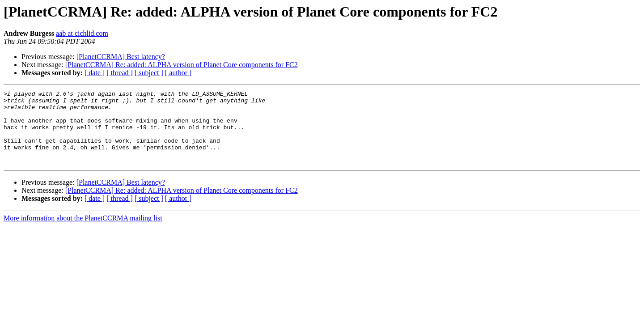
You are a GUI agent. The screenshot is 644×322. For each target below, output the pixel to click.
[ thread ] (120, 73)
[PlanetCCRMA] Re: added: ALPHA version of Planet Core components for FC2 (182, 65)
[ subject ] (149, 73)
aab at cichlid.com (82, 33)
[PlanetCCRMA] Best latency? (121, 57)
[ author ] (178, 73)
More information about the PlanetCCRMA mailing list (83, 233)
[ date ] (95, 73)
